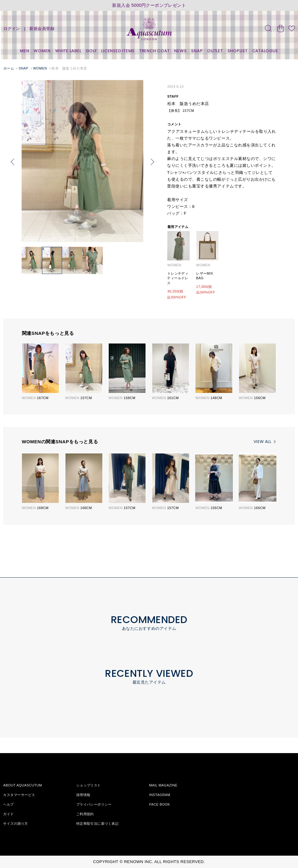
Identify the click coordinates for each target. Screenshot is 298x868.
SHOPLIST (238, 51)
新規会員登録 (42, 29)
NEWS (180, 51)
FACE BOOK (160, 804)
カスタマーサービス (19, 795)
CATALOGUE (265, 51)
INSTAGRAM (160, 795)
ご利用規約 (85, 814)
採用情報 (83, 795)
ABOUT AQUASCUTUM (22, 785)
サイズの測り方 (15, 824)
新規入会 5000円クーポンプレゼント (149, 5)
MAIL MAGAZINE (163, 785)
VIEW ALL (262, 442)
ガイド (8, 814)
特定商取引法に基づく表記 (97, 824)
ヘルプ (8, 804)
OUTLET (215, 51)
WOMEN (42, 51)
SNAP (197, 51)
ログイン (12, 29)
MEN (25, 51)
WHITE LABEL (68, 51)
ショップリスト (89, 785)
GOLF (91, 51)
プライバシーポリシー (94, 804)
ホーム (9, 68)
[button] (152, 162)
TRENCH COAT (155, 51)
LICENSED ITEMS (118, 51)
